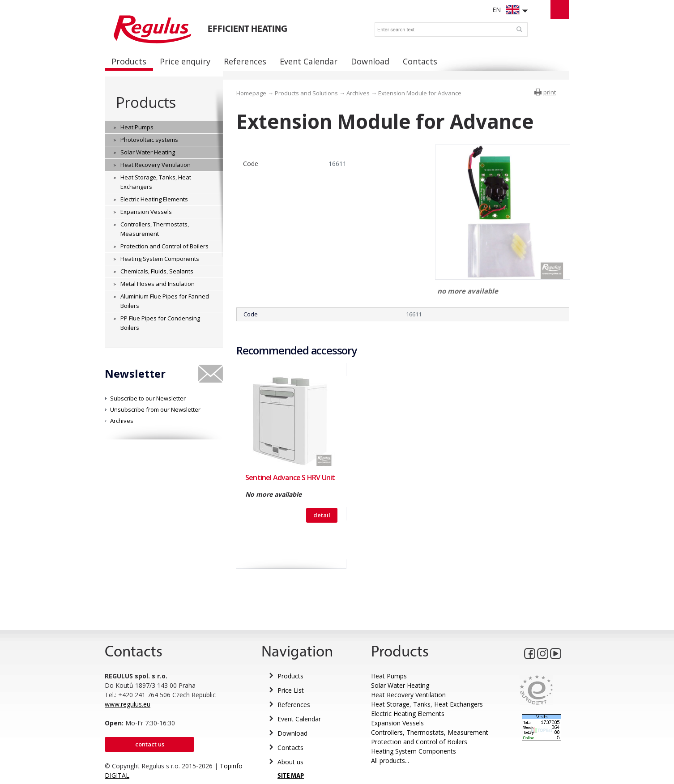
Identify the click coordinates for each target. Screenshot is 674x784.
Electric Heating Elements (408, 714)
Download (292, 733)
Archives (122, 421)
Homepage (251, 93)
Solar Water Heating (400, 685)
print (550, 92)
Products (146, 102)
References (294, 705)
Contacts (290, 748)
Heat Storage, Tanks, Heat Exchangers (427, 704)
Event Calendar (299, 719)
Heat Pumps (389, 676)
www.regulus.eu (128, 704)
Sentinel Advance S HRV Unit (290, 477)
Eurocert (536, 690)
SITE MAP (291, 776)
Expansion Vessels (397, 723)
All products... (390, 761)
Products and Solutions (306, 93)
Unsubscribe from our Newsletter (155, 409)
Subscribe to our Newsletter (148, 398)
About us (290, 762)
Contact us (150, 744)
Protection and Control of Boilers (419, 742)
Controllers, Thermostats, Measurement (430, 732)
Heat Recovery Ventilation (408, 695)
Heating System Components (414, 751)
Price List (291, 690)
